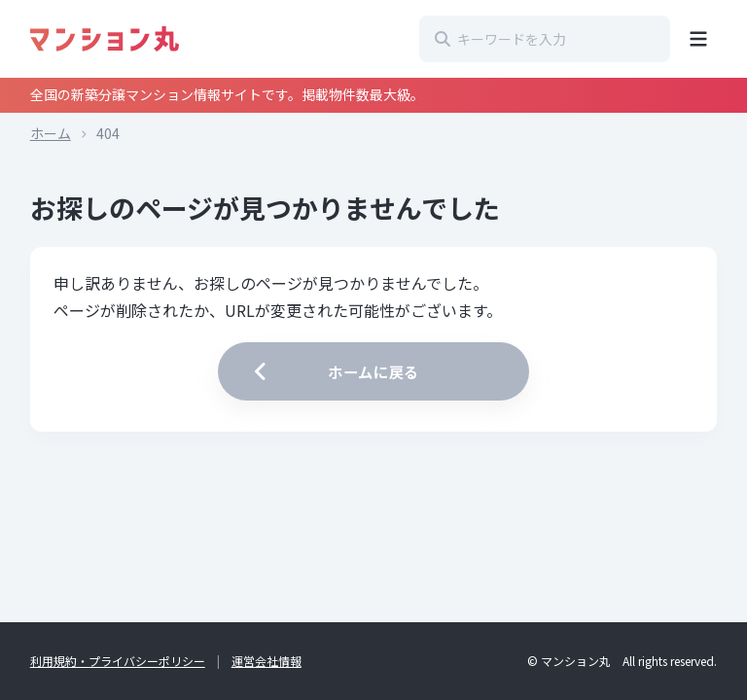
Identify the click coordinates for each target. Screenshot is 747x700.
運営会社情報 (267, 661)
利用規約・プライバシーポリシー (118, 661)
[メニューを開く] (698, 39)
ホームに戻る (334, 371)
